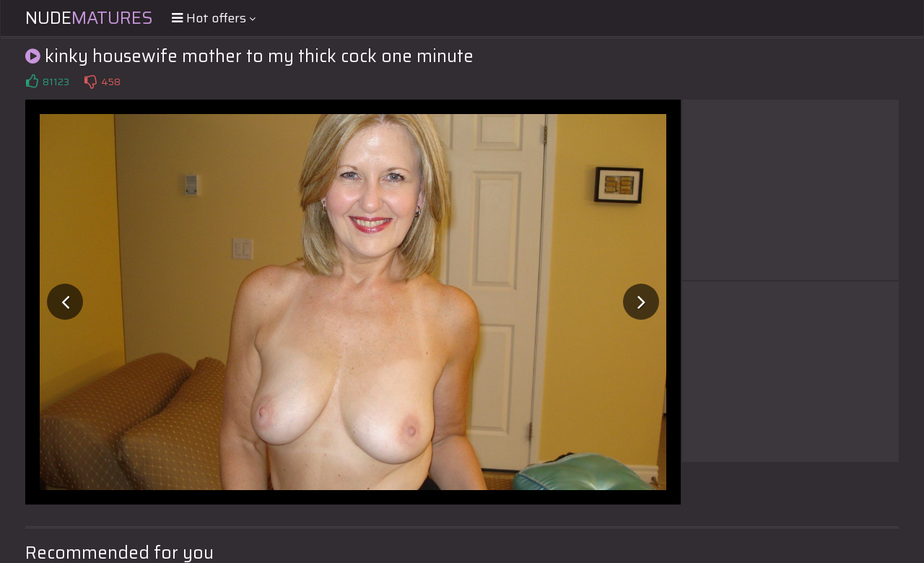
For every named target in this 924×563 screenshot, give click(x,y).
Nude (89, 18)
